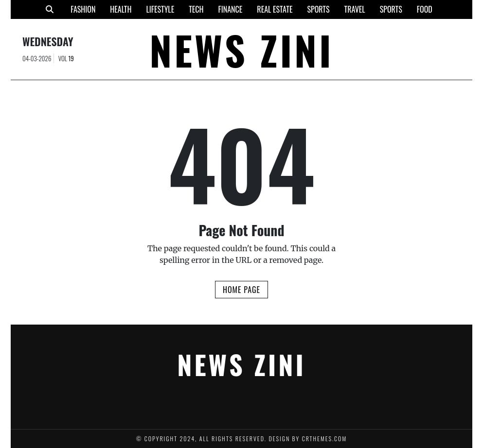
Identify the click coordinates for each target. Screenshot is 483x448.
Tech (196, 9)
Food (425, 9)
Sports (318, 9)
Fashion (83, 9)
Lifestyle (160, 9)
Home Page (241, 290)
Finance (231, 9)
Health (121, 9)
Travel (355, 9)
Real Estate (275, 9)
